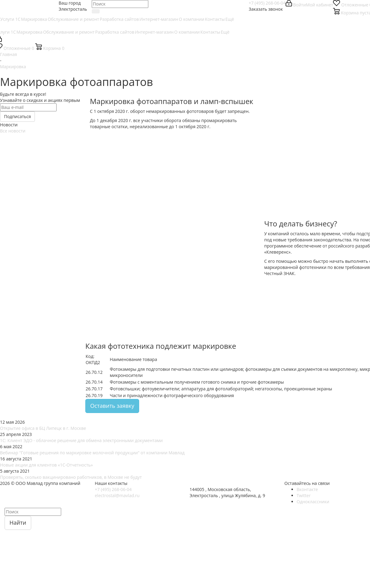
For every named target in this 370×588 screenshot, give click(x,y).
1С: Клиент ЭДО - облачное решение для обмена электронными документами (81, 440)
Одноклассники (313, 502)
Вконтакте (307, 489)
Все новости (13, 131)
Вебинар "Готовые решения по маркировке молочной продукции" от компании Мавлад (92, 453)
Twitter (304, 495)
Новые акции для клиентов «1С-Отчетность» (46, 465)
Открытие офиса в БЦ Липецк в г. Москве (43, 428)
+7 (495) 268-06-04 (267, 3)
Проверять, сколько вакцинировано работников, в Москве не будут (71, 477)
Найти (18, 523)
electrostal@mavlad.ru (117, 495)
